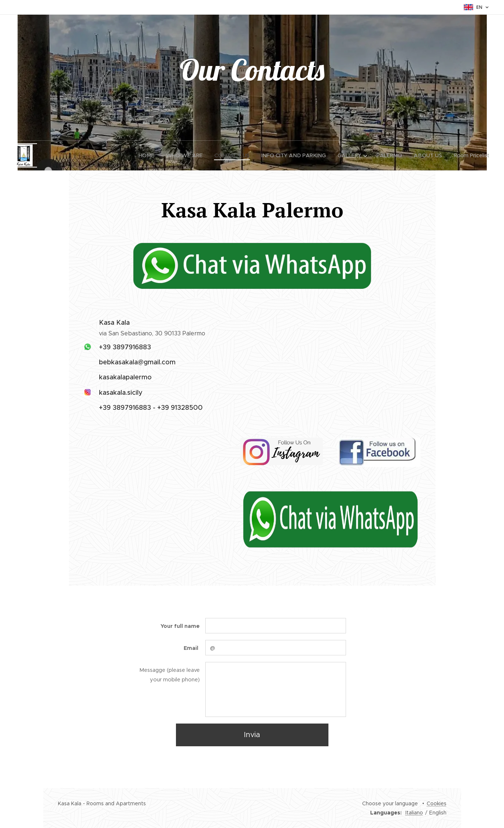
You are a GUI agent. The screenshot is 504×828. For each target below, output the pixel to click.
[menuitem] (155, 155)
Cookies (437, 803)
